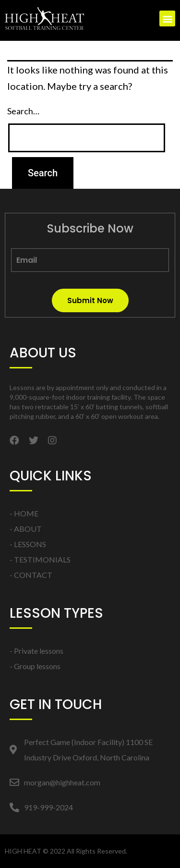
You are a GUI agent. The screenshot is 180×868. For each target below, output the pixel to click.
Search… (23, 111)
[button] (167, 18)
